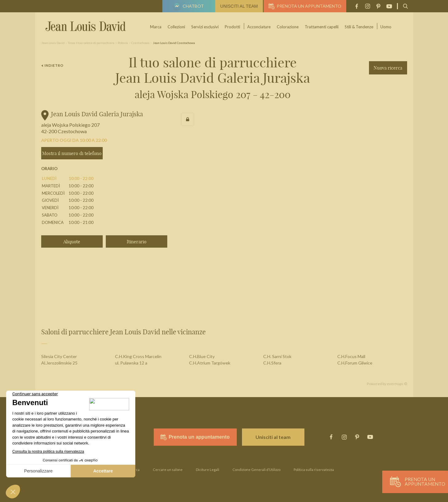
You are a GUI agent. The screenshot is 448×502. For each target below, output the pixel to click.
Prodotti (233, 27)
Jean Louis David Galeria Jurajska (97, 114)
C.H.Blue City (202, 356)
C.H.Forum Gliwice (355, 363)
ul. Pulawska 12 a (131, 363)
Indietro (53, 65)
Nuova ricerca (388, 68)
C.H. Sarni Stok (277, 356)
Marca (156, 27)
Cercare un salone (168, 470)
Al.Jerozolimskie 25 (59, 363)
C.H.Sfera (272, 363)
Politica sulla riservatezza (314, 470)
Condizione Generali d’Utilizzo (256, 470)
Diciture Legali (208, 470)
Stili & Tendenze (359, 27)
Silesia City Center (59, 356)
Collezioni (177, 27)
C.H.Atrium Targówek (210, 363)
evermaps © (397, 384)
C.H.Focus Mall (351, 356)
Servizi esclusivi (205, 27)
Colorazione (288, 27)
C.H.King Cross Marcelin (138, 356)
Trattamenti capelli (322, 27)
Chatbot (188, 7)
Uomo (386, 27)
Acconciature (259, 27)
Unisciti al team (239, 6)
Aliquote (72, 242)
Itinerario (137, 242)
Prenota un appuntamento (305, 6)
